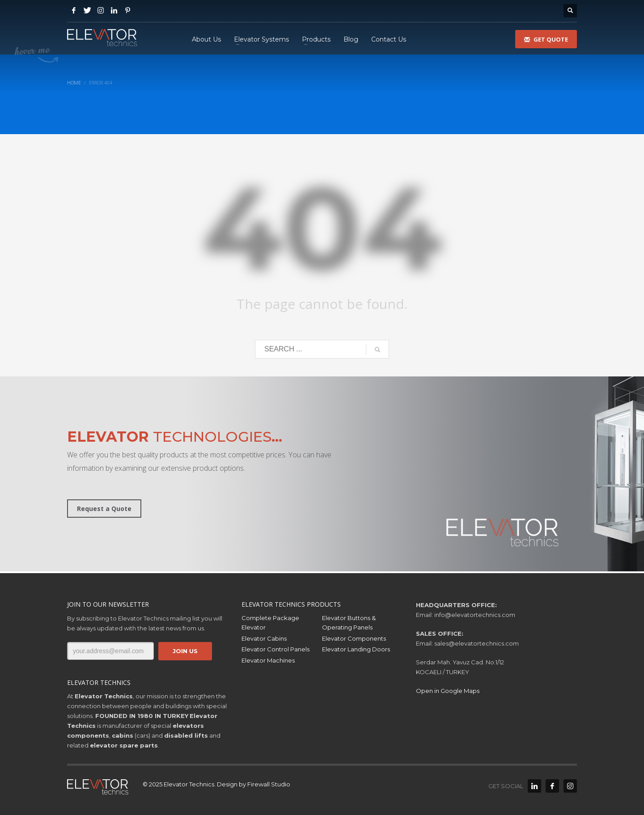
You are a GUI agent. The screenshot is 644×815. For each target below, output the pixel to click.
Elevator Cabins (264, 638)
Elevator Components (354, 638)
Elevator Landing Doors (356, 649)
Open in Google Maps (448, 691)
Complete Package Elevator (270, 623)
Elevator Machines (268, 660)
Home (74, 82)
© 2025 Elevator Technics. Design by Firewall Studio (216, 784)
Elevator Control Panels (275, 649)
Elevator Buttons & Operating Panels (349, 623)
